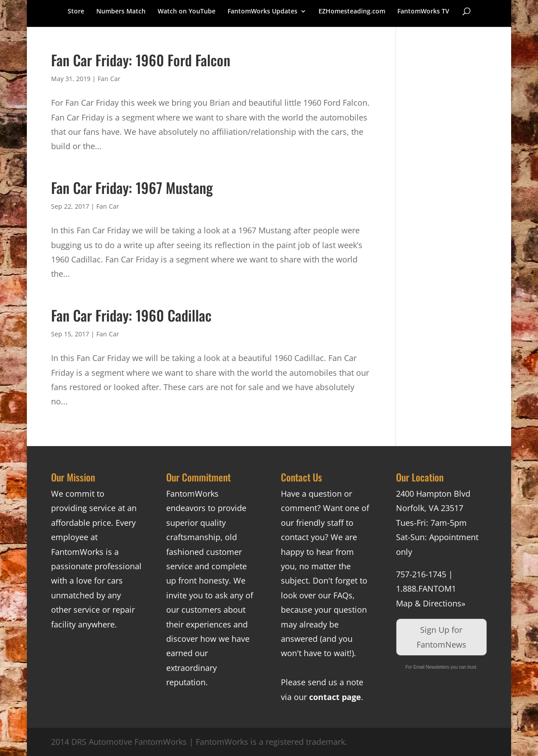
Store (76, 12)
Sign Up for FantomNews (441, 637)
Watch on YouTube (187, 12)
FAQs (343, 595)
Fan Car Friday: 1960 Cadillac (131, 315)
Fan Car (109, 79)
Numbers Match (121, 12)
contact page (335, 697)
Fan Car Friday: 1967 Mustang (132, 187)
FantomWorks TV (423, 12)
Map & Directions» (431, 603)
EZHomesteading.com (352, 12)
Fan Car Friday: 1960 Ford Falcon (141, 60)
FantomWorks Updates (263, 12)
